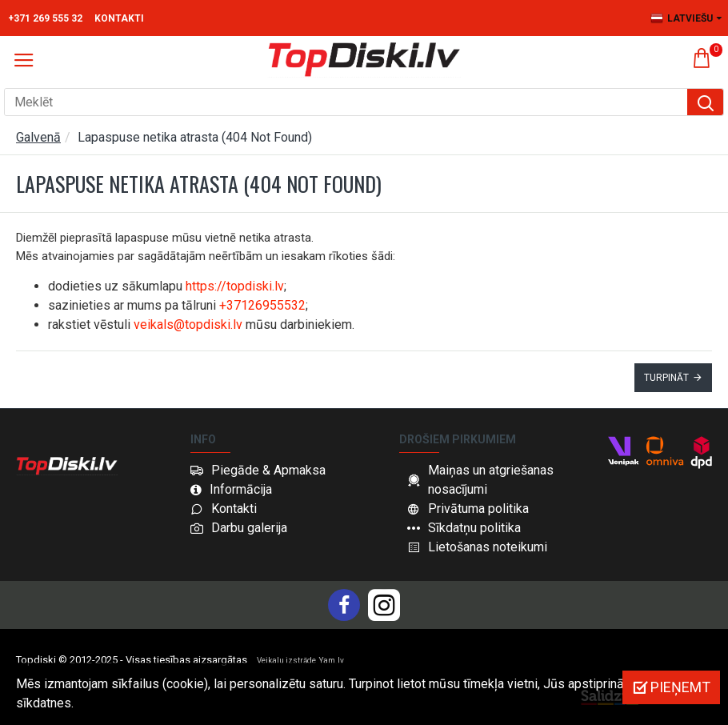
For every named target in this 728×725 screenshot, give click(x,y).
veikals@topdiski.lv (188, 324)
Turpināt (666, 378)
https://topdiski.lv (235, 286)
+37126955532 (262, 305)
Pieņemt (680, 687)
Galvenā (38, 137)
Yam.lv (332, 661)
